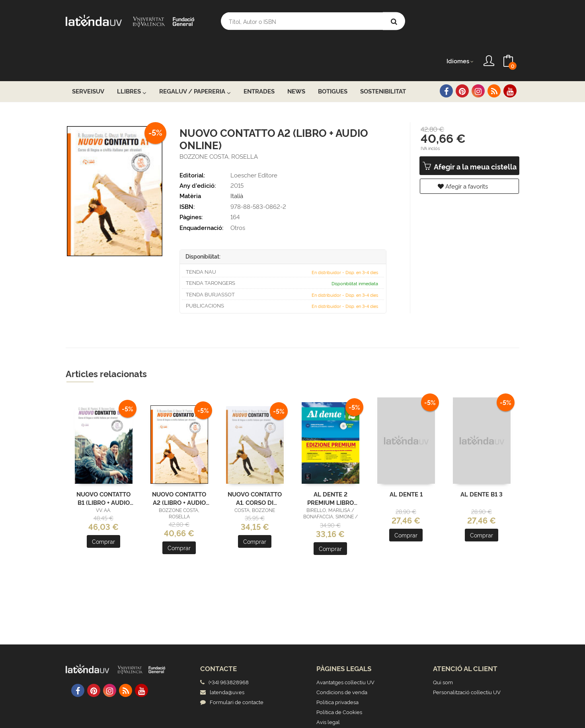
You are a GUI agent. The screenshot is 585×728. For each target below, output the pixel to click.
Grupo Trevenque (353, 716)
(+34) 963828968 (230, 642)
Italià (237, 157)
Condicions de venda (342, 652)
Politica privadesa (337, 662)
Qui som (443, 642)
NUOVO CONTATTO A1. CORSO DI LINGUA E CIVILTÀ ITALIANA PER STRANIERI (255, 459)
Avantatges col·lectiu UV (345, 642)
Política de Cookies (339, 672)
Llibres (132, 52)
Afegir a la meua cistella (470, 127)
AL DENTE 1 (406, 455)
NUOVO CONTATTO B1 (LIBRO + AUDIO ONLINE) (103, 459)
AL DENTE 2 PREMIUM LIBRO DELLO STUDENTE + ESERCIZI (331, 459)
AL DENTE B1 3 (482, 455)
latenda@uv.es (222, 652)
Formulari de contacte (232, 662)
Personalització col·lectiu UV (467, 652)
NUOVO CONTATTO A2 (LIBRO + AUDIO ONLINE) (179, 459)
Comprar (103, 502)
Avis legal (328, 682)
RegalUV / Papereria (195, 52)
